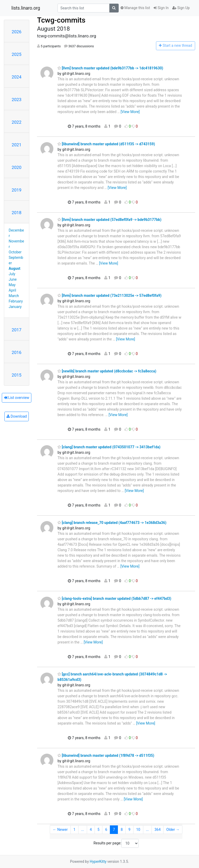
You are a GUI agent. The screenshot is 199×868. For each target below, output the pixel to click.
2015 (17, 375)
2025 (17, 54)
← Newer (60, 830)
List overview (17, 398)
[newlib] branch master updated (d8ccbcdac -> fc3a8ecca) (107, 371)
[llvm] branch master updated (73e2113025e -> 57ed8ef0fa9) (109, 295)
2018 (17, 213)
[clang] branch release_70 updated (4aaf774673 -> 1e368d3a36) (112, 523)
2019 (17, 190)
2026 (17, 32)
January (15, 307)
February (16, 301)
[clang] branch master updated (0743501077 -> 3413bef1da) (109, 447)
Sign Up (181, 8)
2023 (17, 100)
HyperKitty (98, 862)
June (13, 279)
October (15, 252)
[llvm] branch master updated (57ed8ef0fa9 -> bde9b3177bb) (109, 220)
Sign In (161, 8)
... (83, 830)
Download (17, 416)
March (14, 296)
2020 (17, 167)
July (12, 274)
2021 (17, 145)
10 (138, 830)
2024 (17, 77)
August (15, 268)
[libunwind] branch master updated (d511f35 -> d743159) (106, 144)
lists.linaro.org (26, 8)
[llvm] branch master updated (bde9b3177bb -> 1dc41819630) (110, 68)
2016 (17, 352)
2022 (17, 122)
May (12, 285)
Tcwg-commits (61, 20)
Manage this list (135, 8)
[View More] (130, 112)
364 (158, 830)
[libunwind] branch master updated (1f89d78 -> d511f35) (106, 755)
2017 (17, 330)
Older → (173, 830)
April (13, 290)
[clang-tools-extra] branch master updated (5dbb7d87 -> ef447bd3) (114, 599)
